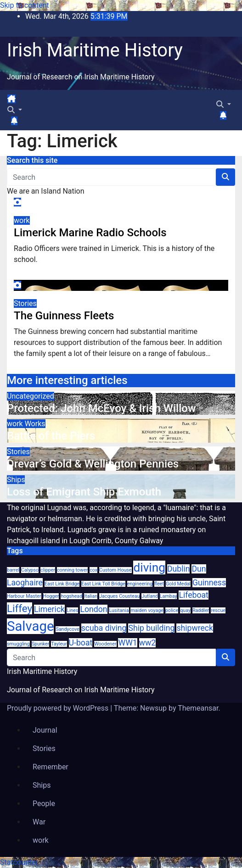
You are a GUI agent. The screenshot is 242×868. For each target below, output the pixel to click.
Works (35, 424)
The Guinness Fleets (64, 316)
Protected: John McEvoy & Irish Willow (101, 408)
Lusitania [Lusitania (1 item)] (119, 610)
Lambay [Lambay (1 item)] (169, 596)
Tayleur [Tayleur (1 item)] (59, 644)
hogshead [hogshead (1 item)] (71, 596)
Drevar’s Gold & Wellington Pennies (93, 464)
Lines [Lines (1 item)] (72, 610)
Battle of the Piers (51, 436)
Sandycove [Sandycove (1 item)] (67, 629)
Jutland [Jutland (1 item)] (150, 596)
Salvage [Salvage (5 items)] (30, 626)
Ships (16, 480)
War (39, 822)
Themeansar (198, 708)
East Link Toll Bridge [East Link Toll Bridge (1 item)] (103, 584)
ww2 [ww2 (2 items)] (147, 643)
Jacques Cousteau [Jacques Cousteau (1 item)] (119, 596)
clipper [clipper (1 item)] (48, 570)
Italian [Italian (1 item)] (91, 596)
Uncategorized (31, 396)
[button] (15, 110)
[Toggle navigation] (23, 101)
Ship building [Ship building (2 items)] (151, 628)
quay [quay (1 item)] (185, 610)
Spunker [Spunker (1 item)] (41, 644)
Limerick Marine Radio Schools (90, 233)
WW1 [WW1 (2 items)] (127, 643)
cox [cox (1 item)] (93, 570)
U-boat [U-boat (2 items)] (81, 643)
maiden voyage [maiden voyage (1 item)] (147, 610)
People (44, 804)
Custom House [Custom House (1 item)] (115, 570)
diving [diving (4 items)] (149, 568)
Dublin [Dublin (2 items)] (179, 569)
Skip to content (25, 5)
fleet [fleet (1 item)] (159, 584)
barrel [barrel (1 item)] (13, 570)
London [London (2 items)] (93, 609)
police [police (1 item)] (172, 610)
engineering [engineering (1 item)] (140, 584)
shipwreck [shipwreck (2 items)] (195, 628)
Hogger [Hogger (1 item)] (51, 596)
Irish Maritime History (95, 50)
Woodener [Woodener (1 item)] (105, 644)
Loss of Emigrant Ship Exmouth (84, 492)
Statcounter (19, 862)
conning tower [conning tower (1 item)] (72, 570)
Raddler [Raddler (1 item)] (201, 610)
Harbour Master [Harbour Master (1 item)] (24, 596)
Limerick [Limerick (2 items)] (49, 609)
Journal (45, 730)
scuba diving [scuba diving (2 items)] (104, 628)
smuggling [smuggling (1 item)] (18, 644)
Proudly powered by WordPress (59, 708)
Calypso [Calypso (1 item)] (30, 570)
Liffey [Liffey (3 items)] (20, 608)
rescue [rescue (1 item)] (218, 610)
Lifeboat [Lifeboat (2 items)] (193, 595)
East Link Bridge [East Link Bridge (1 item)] (62, 584)
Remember (51, 767)
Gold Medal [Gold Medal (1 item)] (178, 584)
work (22, 220)
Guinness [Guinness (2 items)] (209, 583)
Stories (25, 303)
